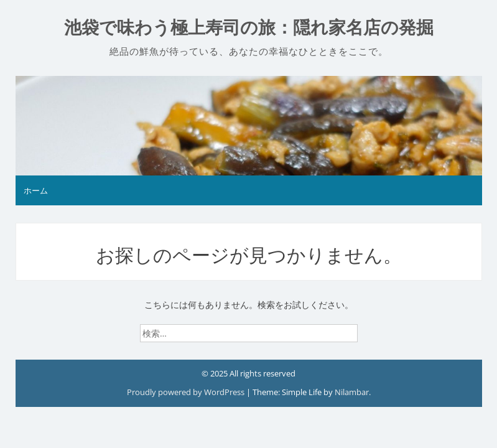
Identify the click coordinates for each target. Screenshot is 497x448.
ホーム (36, 190)
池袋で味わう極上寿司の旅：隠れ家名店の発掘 (249, 28)
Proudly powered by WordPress (187, 392)
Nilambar (352, 392)
